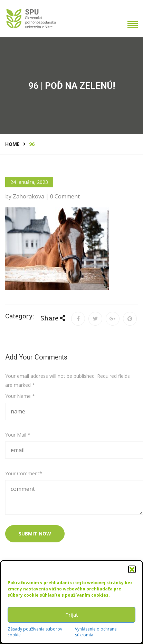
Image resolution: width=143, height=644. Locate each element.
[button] (132, 569)
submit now (35, 534)
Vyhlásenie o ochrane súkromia (96, 632)
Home (12, 144)
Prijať (71, 615)
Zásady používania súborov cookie (35, 632)
